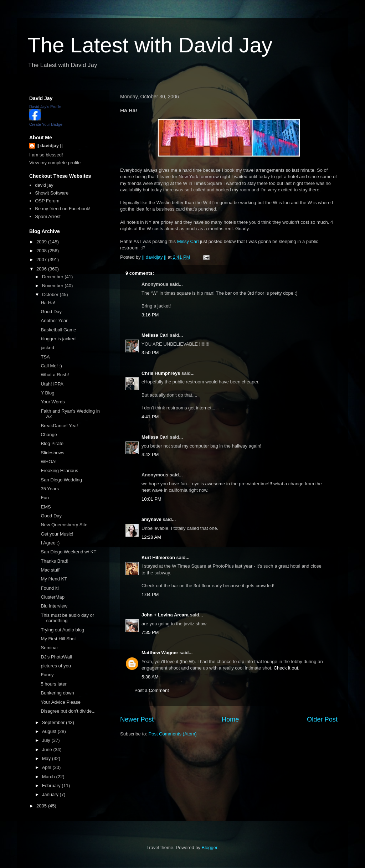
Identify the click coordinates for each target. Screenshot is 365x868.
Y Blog (47, 393)
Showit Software (52, 193)
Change (49, 435)
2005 (42, 806)
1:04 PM (150, 595)
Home (230, 719)
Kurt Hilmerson (158, 557)
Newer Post (137, 719)
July (47, 740)
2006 (42, 269)
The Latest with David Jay (150, 45)
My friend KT (54, 579)
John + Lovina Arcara (165, 615)
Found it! (50, 588)
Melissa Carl (155, 335)
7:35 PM (150, 632)
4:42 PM (150, 454)
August (50, 731)
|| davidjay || (50, 146)
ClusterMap (52, 597)
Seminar (49, 648)
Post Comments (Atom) (173, 734)
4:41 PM (150, 417)
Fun (45, 498)
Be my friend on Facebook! (63, 209)
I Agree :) (50, 543)
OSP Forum (47, 201)
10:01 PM (151, 499)
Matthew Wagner (160, 653)
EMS (46, 507)
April (47, 767)
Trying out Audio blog (62, 630)
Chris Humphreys (161, 373)
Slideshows (52, 453)
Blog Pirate (52, 443)
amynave (151, 519)
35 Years (50, 489)
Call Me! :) (51, 366)
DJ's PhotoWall (56, 657)
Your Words (53, 402)
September (54, 722)
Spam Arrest (48, 216)
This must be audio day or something (67, 618)
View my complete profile (55, 163)
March (49, 777)
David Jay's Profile (45, 107)
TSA (45, 357)
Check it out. (287, 668)
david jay (44, 185)
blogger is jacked (58, 339)
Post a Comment (152, 690)
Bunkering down (57, 693)
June (48, 750)
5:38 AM (150, 677)
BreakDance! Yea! (59, 426)
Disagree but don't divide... (68, 711)
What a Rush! (55, 375)
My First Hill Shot (58, 639)
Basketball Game (58, 330)
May (47, 758)
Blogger (210, 848)
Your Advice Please (61, 702)
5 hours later (53, 684)
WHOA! (48, 462)
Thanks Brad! (54, 561)
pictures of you (56, 666)
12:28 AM (151, 537)
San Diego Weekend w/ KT (68, 552)
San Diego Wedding (61, 480)
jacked (47, 348)
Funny (47, 675)
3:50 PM (150, 353)
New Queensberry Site (64, 525)
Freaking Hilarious (59, 471)
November (53, 286)
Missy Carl (188, 241)
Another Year (54, 321)
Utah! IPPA (52, 384)
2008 (42, 251)
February (52, 786)
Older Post (322, 719)
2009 (42, 242)
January (51, 794)
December (53, 277)
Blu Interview (54, 606)
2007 (42, 260)
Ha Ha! (48, 303)
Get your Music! (57, 534)
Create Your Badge (46, 124)
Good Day (51, 312)
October (51, 294)
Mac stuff (50, 570)
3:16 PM (150, 315)
